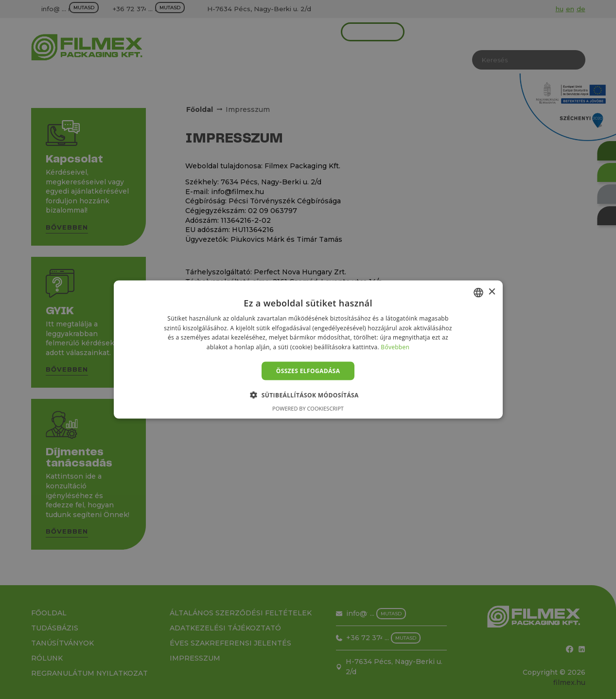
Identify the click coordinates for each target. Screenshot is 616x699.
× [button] (492, 292)
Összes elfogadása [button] (308, 371)
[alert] (308, 349)
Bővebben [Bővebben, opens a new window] (395, 347)
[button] (308, 395)
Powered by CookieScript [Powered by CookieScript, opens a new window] (308, 408)
